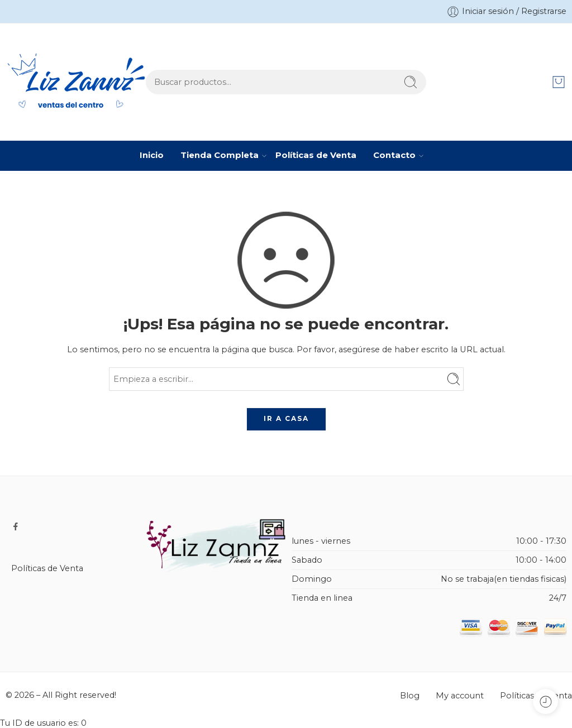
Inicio (152, 155)
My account (460, 696)
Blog (410, 696)
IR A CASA (286, 418)
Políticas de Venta (316, 155)
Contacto (394, 156)
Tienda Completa (220, 156)
